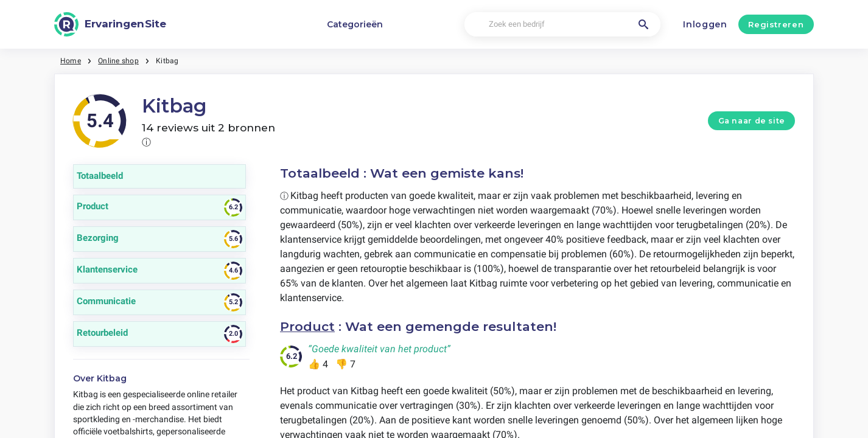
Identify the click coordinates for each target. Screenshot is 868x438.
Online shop (118, 61)
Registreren (776, 24)
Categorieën (355, 24)
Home (71, 61)
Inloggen (705, 24)
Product (307, 326)
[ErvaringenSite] (110, 24)
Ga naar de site (752, 121)
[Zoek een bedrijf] (562, 25)
